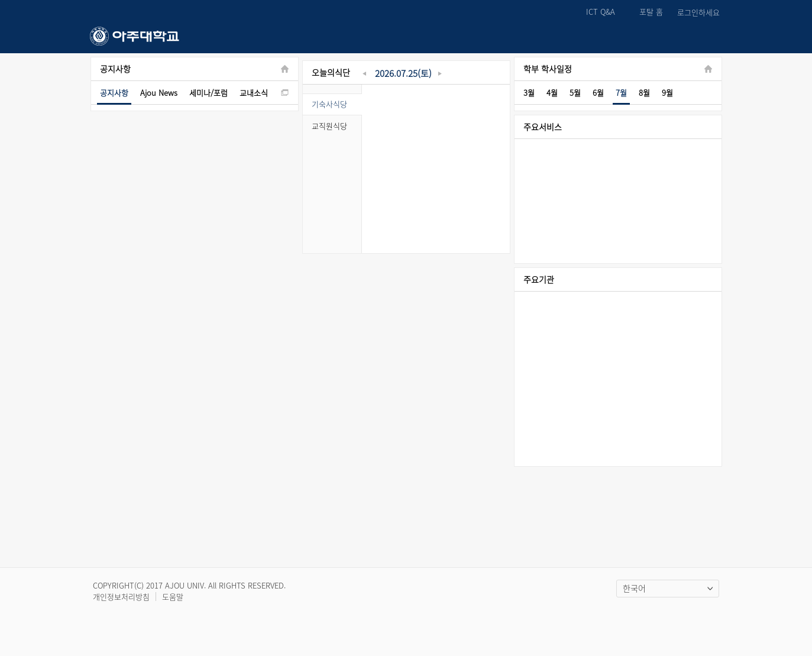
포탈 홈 (651, 12)
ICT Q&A (601, 12)
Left (523, 292)
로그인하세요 (698, 13)
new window (285, 93)
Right (713, 292)
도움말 (173, 597)
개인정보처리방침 (121, 597)
